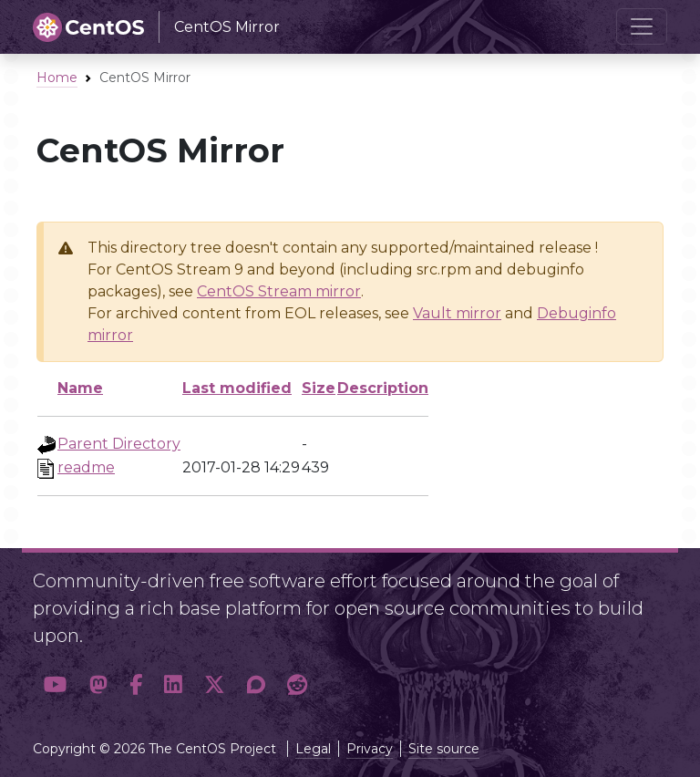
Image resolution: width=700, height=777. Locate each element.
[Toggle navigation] (642, 26)
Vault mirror (457, 313)
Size (319, 388)
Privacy (370, 749)
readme (86, 467)
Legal (313, 749)
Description (383, 388)
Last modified (237, 388)
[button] (56, 685)
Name (80, 388)
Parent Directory (119, 444)
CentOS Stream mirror (279, 291)
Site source (444, 749)
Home (57, 78)
